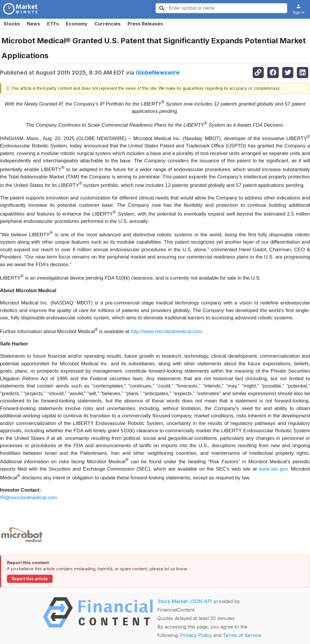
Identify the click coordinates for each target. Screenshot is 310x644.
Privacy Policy (196, 635)
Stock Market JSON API (185, 601)
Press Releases (145, 24)
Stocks (12, 24)
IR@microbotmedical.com (29, 498)
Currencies (107, 24)
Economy (77, 24)
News (33, 24)
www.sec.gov (273, 469)
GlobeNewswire (158, 73)
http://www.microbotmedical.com (166, 331)
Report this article (30, 579)
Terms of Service (242, 635)
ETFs (53, 24)
